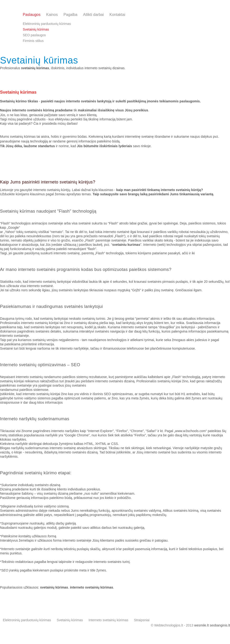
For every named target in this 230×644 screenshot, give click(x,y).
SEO (76, 365)
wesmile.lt (201, 625)
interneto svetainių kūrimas (92, 587)
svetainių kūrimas (54, 587)
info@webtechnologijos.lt (207, 17)
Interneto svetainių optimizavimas (33, 365)
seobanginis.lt (220, 625)
